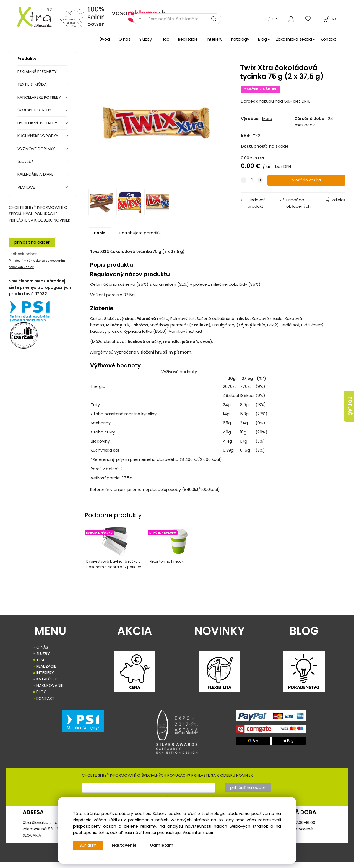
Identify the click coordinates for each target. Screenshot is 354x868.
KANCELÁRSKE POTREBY (39, 97)
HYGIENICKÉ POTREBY (37, 123)
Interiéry (214, 39)
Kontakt (329, 39)
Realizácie (188, 39)
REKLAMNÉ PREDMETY (37, 72)
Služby (146, 39)
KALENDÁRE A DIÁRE (35, 174)
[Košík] (329, 19)
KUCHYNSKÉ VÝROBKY (38, 136)
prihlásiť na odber (32, 242)
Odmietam (163, 845)
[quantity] (252, 180)
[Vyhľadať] (139, 19)
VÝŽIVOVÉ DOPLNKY (36, 149)
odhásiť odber (24, 254)
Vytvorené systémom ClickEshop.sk (177, 865)
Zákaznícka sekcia (294, 39)
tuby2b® (26, 162)
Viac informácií (198, 833)
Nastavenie (126, 845)
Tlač (165, 39)
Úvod (105, 39)
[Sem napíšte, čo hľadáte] (183, 19)
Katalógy (240, 39)
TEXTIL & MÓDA (32, 84)
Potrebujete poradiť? (140, 238)
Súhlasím (89, 845)
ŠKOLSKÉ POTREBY (34, 110)
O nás (125, 39)
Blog (262, 39)
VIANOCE (26, 187)
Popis (100, 238)
